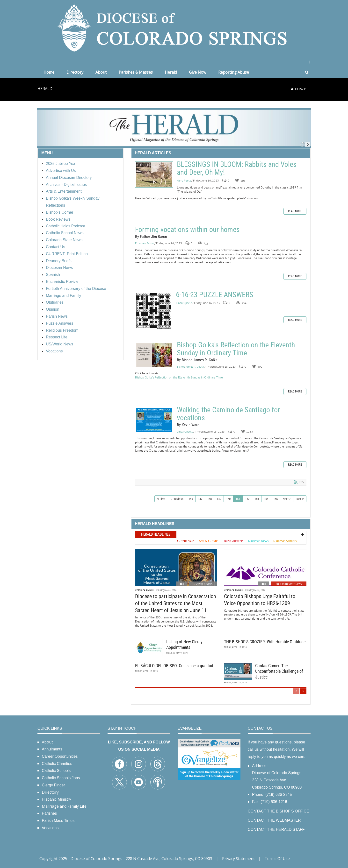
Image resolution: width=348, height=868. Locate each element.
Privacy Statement (238, 859)
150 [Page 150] (228, 499)
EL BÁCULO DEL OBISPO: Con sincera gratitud (174, 666)
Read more (295, 211)
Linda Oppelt (184, 303)
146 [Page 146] (191, 499)
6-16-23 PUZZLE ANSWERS (154, 311)
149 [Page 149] (219, 499)
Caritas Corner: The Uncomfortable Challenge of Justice (279, 671)
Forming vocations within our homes (187, 229)
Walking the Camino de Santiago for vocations (154, 420)
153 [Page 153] (257, 499)
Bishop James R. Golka (190, 367)
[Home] (292, 89)
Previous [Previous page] (178, 499)
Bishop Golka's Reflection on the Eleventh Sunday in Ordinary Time (154, 355)
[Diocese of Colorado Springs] (174, 27)
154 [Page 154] (266, 499)
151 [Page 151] (238, 499)
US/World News (203, 584)
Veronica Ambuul (145, 590)
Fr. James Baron (144, 243)
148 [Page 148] (210, 499)
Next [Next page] (286, 499)
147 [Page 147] (200, 499)
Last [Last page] (298, 499)
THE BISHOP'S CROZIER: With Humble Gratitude (265, 642)
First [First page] (163, 499)
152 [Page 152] (247, 499)
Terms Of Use (277, 859)
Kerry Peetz (184, 180)
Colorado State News (289, 584)
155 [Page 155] (275, 499)
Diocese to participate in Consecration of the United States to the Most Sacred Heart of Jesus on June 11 (176, 603)
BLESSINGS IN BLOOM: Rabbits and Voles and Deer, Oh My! (154, 175)
